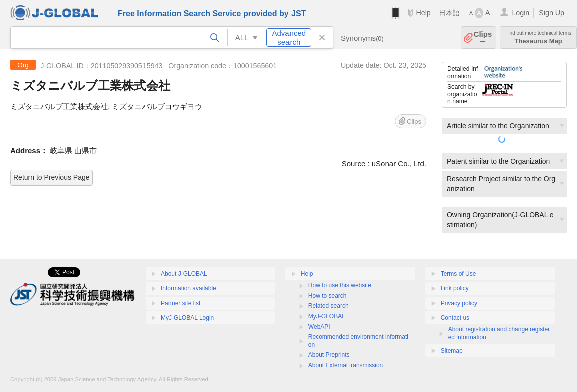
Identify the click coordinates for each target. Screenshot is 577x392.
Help (423, 13)
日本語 (449, 13)
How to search (327, 296)
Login (521, 13)
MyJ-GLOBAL (327, 316)
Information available (188, 288)
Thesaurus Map (538, 37)
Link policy (455, 288)
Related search (328, 306)
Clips (483, 37)
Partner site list (180, 303)
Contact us (455, 318)
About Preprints (329, 355)
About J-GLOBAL (184, 274)
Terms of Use (458, 274)
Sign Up (552, 13)
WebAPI (319, 327)
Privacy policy (459, 303)
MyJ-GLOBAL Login (187, 318)
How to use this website (340, 285)
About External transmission (345, 365)
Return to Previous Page (51, 177)
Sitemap (452, 351)
